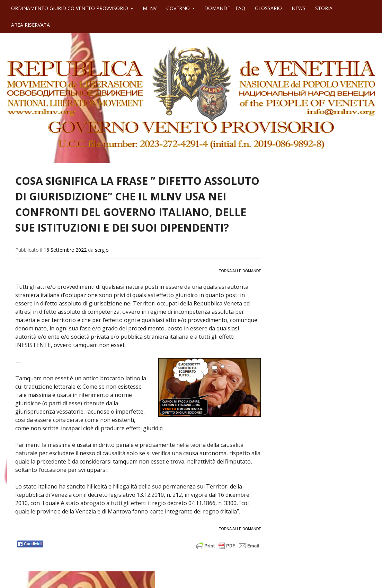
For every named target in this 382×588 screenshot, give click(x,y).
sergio (102, 250)
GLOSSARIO (268, 8)
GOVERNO (178, 8)
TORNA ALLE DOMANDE (240, 271)
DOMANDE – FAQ (225, 8)
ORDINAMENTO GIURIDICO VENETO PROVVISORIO (70, 8)
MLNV (150, 8)
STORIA (324, 8)
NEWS (299, 8)
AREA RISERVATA (30, 25)
